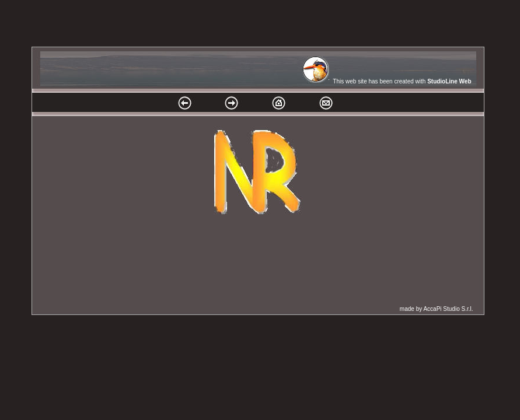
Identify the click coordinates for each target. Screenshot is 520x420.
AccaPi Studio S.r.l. (448, 309)
